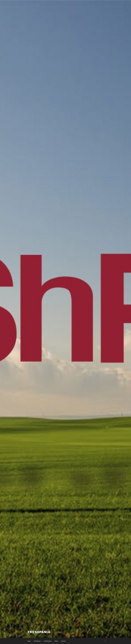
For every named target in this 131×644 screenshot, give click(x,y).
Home (29, 641)
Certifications (48, 641)
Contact (63, 641)
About (56, 641)
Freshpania (39, 632)
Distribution (37, 641)
